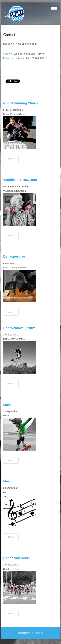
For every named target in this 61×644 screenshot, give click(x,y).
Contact (9, 35)
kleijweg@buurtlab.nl (14, 58)
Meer (11, 159)
